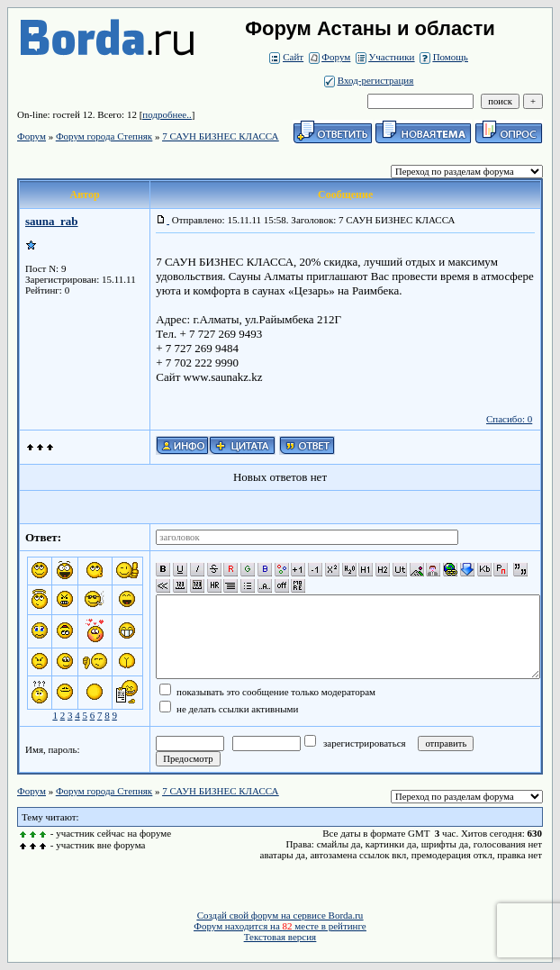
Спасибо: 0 (509, 419)
